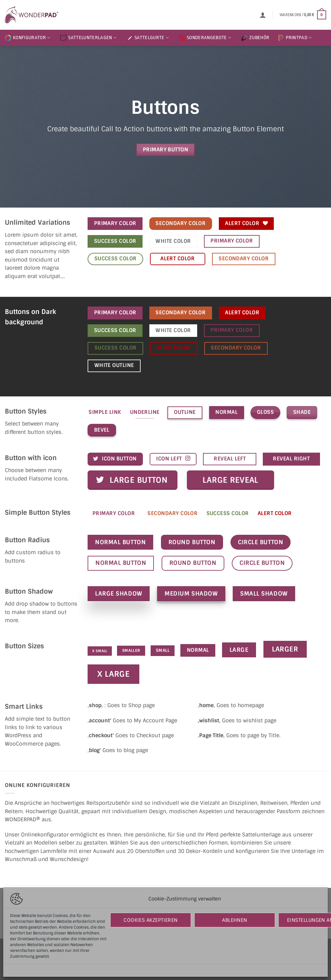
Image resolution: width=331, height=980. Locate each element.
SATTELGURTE (148, 38)
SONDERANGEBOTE (205, 38)
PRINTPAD (295, 38)
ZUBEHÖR (255, 38)
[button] (263, 15)
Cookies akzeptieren (151, 920)
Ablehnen (235, 920)
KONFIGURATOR (27, 38)
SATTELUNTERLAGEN (88, 38)
